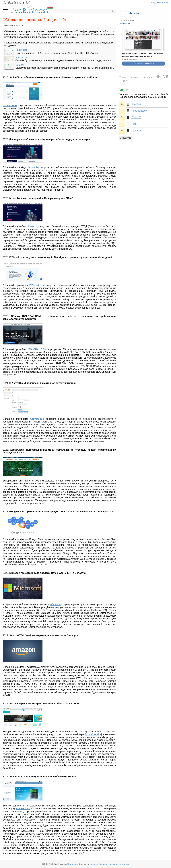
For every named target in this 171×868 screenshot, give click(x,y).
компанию (124, 864)
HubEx (135, 124)
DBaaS (124, 81)
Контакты (73, 864)
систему (95, 864)
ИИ (158, 77)
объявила (56, 605)
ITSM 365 (136, 117)
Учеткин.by (22, 58)
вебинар (114, 864)
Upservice (136, 131)
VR (166, 77)
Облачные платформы (128, 77)
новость (104, 864)
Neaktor (20, 65)
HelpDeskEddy (139, 111)
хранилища (147, 77)
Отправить (125, 138)
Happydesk (22, 50)
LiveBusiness (135, 13)
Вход (153, 2)
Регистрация (163, 2)
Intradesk (136, 104)
